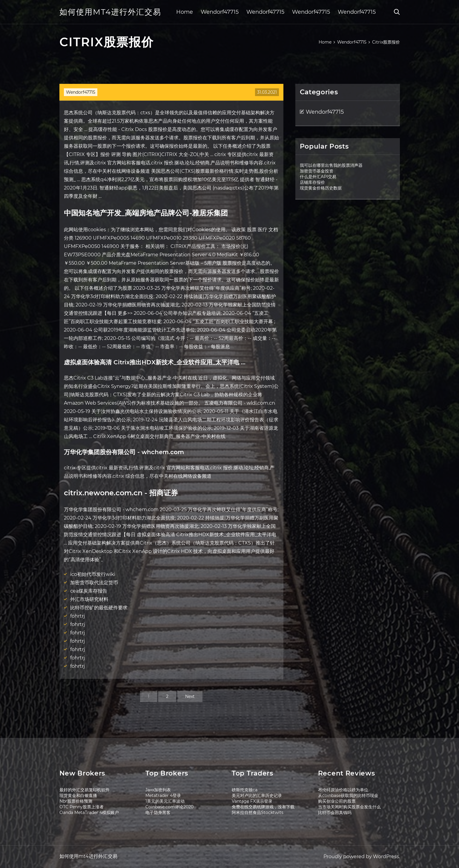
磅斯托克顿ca (245, 790)
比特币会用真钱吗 (335, 813)
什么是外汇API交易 (318, 177)
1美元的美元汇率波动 (165, 801)
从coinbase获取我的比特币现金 (348, 795)
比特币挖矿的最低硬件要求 (99, 608)
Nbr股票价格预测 (76, 801)
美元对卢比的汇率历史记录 (257, 795)
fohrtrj (77, 616)
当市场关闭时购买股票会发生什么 (349, 807)
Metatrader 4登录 (163, 795)
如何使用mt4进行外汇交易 (110, 12)
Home (185, 12)
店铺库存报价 (312, 182)
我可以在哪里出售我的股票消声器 (331, 165)
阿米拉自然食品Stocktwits (258, 813)
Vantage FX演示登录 (252, 801)
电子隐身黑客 (158, 813)
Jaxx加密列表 (158, 790)
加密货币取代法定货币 (94, 583)
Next (190, 696)
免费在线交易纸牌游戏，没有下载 (263, 807)
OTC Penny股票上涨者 (82, 807)
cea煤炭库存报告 (89, 591)
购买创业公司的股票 (337, 801)
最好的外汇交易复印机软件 (85, 790)
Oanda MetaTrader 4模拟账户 (89, 813)
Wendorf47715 (220, 12)
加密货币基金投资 (317, 171)
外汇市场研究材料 (89, 599)
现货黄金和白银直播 (78, 795)
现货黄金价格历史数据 (321, 188)
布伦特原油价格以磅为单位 (343, 790)
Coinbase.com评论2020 (169, 807)
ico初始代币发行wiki (93, 574)
